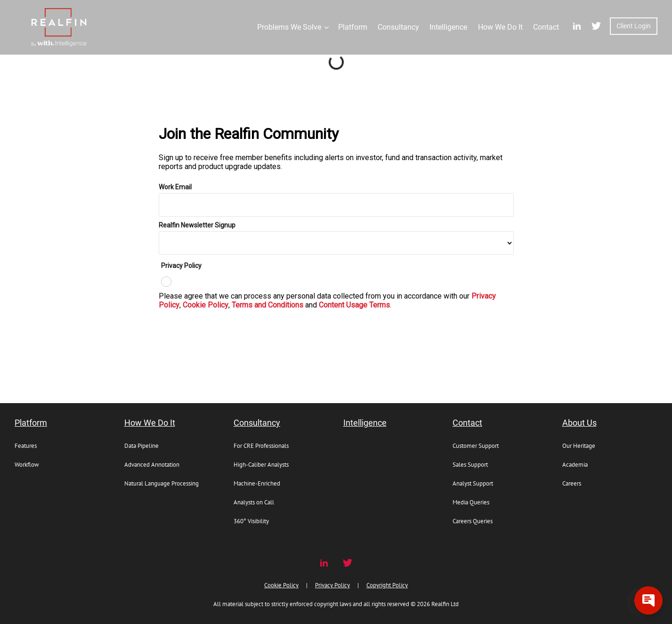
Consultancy (257, 423)
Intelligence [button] (448, 27)
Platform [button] (353, 27)
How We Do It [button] (500, 27)
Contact (467, 423)
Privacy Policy (332, 585)
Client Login (634, 26)
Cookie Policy (281, 585)
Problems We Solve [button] (289, 27)
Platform (31, 423)
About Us (579, 423)
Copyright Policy (387, 585)
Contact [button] (546, 27)
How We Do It (150, 423)
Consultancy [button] (398, 27)
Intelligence (365, 423)
